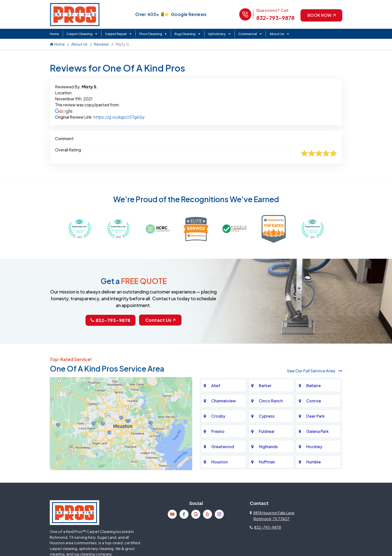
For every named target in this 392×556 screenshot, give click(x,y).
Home (54, 34)
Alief (216, 385)
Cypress (267, 416)
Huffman (267, 462)
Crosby (218, 416)
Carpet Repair (116, 34)
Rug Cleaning (185, 34)
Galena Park (317, 431)
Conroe (314, 400)
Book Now (321, 15)
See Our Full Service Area (315, 371)
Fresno (218, 431)
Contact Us (160, 320)
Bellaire (313, 385)
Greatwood (223, 446)
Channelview (223, 400)
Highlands (268, 446)
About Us (277, 34)
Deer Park (315, 416)
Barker (265, 385)
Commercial (248, 34)
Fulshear (267, 431)
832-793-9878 (275, 18)
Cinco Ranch (271, 400)
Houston (219, 462)
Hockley (314, 446)
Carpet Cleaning (79, 34)
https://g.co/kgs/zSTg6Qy (119, 117)
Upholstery (217, 34)
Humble (313, 462)
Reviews (101, 44)
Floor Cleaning (151, 34)
